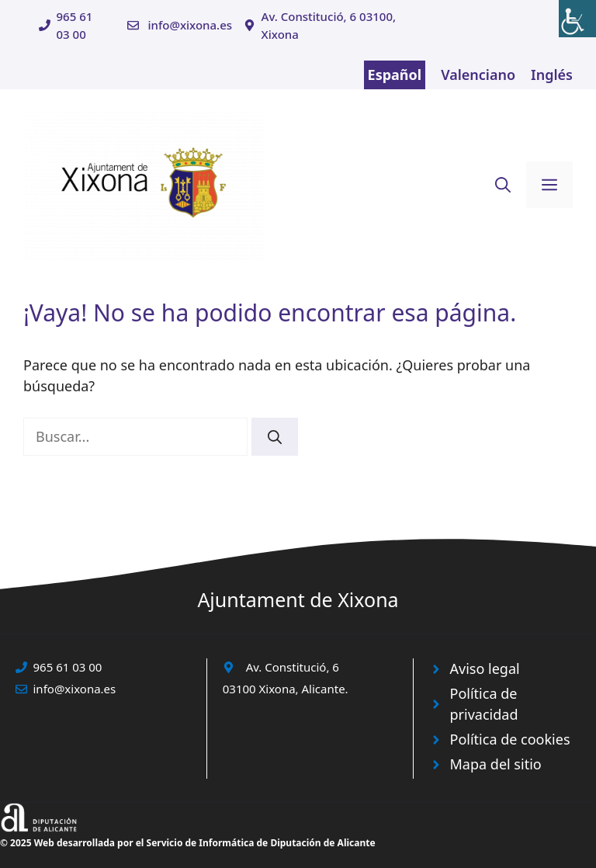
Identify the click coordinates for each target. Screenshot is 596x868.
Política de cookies (510, 739)
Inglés (552, 75)
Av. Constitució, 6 (293, 667)
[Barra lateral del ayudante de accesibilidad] (577, 19)
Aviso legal (485, 668)
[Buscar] (275, 437)
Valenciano (478, 75)
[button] (503, 185)
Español (395, 75)
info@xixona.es (190, 25)
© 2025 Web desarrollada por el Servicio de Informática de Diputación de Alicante (188, 843)
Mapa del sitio (496, 764)
